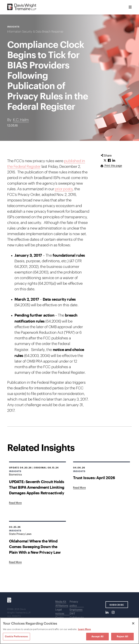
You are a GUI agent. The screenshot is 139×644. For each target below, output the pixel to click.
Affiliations (62, 606)
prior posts (64, 189)
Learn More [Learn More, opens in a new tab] (84, 629)
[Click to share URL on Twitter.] (105, 161)
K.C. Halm (21, 120)
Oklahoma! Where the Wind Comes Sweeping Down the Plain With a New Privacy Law (35, 547)
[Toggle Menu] (130, 7)
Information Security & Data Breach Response (35, 32)
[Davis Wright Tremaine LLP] (22, 7)
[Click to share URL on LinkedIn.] (114, 161)
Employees (76, 610)
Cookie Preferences (16, 636)
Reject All (122, 636)
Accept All (97, 636)
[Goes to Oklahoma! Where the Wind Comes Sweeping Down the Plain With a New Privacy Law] (15, 562)
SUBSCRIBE (117, 605)
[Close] (133, 623)
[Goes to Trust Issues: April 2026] (79, 488)
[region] (69, 631)
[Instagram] (113, 613)
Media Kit (61, 602)
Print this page (113, 166)
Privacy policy (74, 604)
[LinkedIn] (107, 613)
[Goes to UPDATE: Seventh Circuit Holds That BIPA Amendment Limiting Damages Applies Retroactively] (15, 503)
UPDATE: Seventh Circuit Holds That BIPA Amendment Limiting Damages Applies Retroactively (37, 487)
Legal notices (60, 612)
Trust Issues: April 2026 (94, 478)
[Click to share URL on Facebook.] (109, 161)
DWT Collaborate (77, 616)
